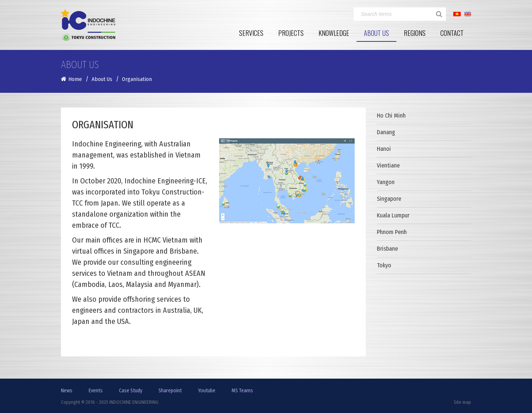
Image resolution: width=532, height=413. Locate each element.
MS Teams (242, 391)
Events (96, 391)
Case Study (131, 391)
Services (251, 33)
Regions (415, 33)
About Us (376, 33)
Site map (462, 402)
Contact (452, 33)
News (67, 391)
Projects (291, 33)
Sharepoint (170, 391)
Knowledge (334, 33)
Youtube (207, 391)
